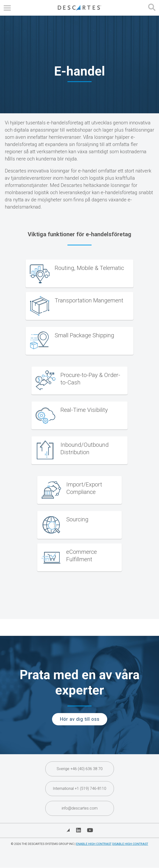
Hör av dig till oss (80, 719)
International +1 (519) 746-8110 (79, 788)
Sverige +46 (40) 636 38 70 (80, 769)
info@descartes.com (80, 808)
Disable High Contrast (130, 844)
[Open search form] (152, 8)
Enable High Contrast (94, 844)
